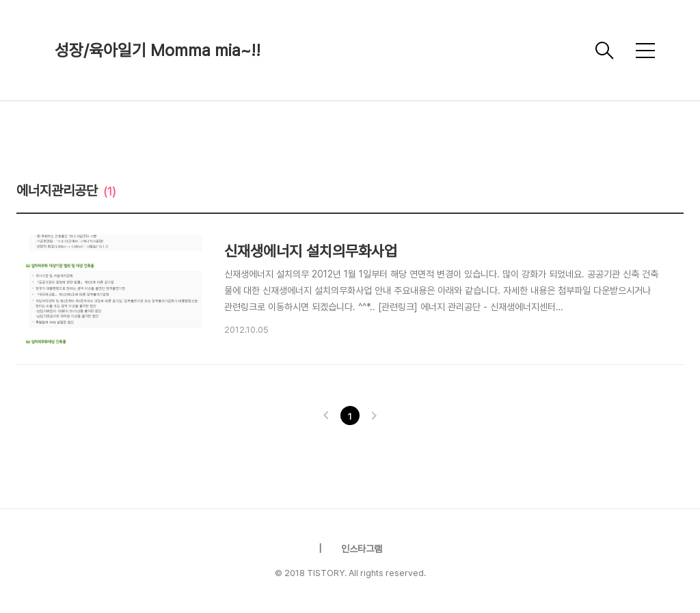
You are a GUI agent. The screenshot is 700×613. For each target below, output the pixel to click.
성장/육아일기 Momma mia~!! (158, 50)
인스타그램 (362, 549)
